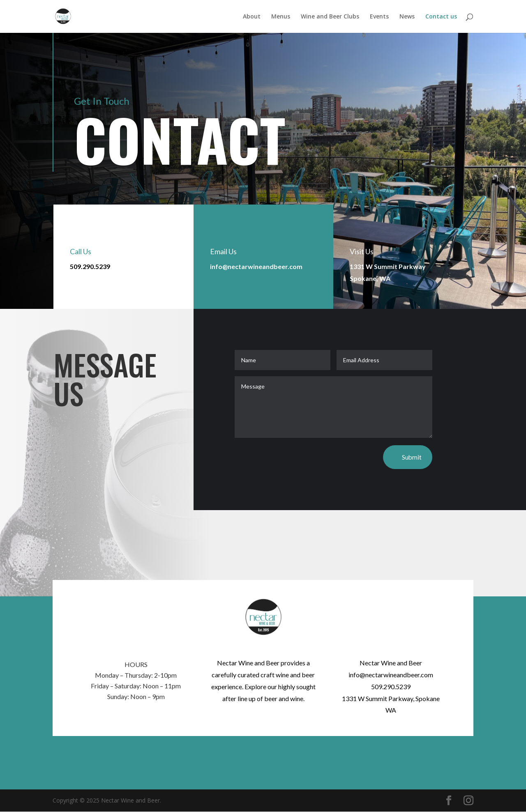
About (252, 17)
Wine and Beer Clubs (330, 17)
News (407, 17)
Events (379, 17)
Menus (281, 17)
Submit (412, 457)
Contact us (441, 17)
